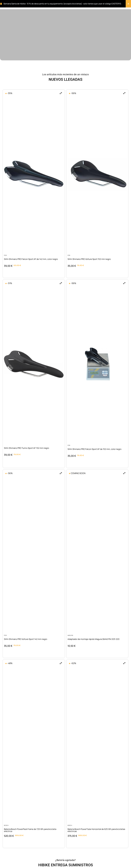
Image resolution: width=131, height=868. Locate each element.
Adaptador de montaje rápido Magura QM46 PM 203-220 (93, 639)
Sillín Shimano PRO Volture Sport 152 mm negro (89, 259)
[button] (61, 93)
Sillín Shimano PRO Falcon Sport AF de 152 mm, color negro (94, 449)
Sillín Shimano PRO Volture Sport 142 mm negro (26, 639)
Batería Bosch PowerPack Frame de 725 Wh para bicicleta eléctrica (30, 830)
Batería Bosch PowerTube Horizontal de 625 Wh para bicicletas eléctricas (96, 830)
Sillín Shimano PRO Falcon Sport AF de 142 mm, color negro (31, 259)
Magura (70, 635)
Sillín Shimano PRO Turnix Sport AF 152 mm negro (27, 448)
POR (5, 255)
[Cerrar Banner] (128, 4)
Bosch (6, 825)
